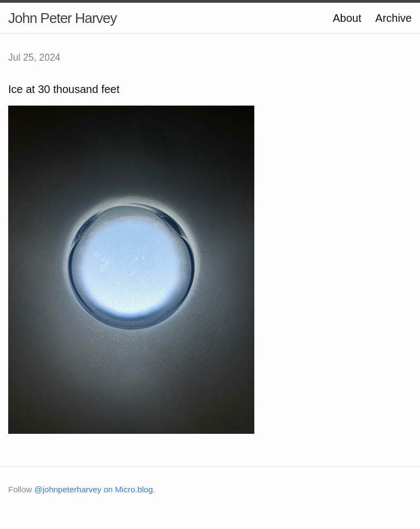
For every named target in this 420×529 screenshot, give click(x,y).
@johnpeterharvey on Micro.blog (94, 489)
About (347, 18)
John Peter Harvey (62, 18)
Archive (393, 18)
